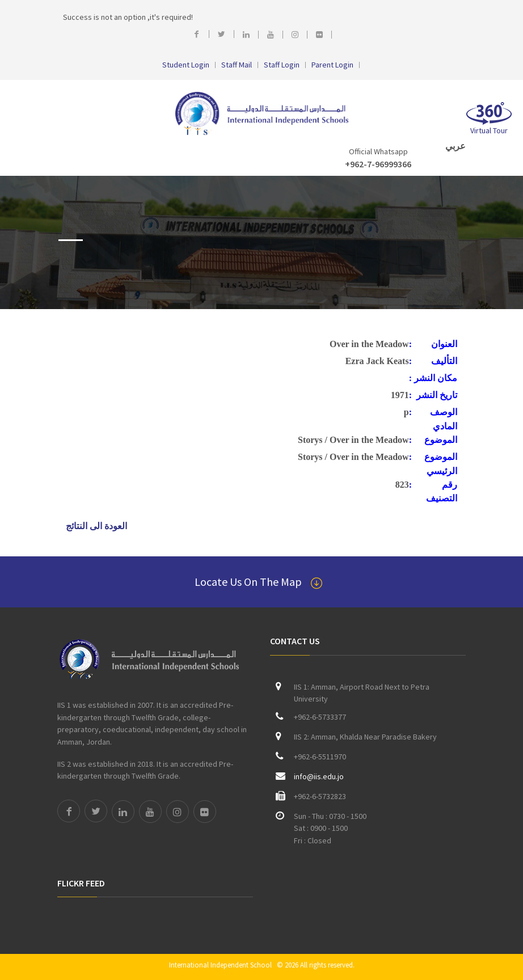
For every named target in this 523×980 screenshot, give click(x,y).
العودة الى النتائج (96, 526)
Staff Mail (237, 65)
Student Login (186, 65)
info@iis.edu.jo (319, 776)
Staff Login (282, 65)
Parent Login (332, 65)
